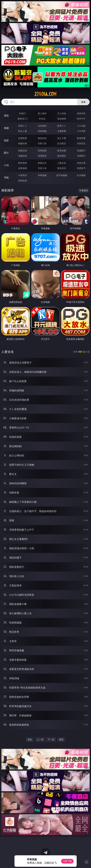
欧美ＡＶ (62, 126)
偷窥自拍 (23, 150)
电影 (6, 140)
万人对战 (62, 113)
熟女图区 (62, 156)
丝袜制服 (42, 131)
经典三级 (42, 143)
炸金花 (42, 119)
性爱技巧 (81, 168)
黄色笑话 (62, 168)
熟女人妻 (23, 131)
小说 (6, 165)
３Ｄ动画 (81, 126)
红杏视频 (81, 175)
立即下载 (67, 861)
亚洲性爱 (23, 138)
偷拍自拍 (42, 138)
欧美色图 (62, 150)
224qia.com (45, 94)
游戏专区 (81, 113)
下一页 (51, 739)
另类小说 (42, 168)
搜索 (83, 102)
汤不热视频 (62, 175)
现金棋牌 (62, 119)
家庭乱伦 (42, 163)
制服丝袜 (23, 143)
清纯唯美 (42, 156)
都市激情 (23, 163)
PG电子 (22, 113)
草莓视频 (42, 175)
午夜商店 (23, 175)
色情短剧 (23, 181)
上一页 (40, 739)
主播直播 (62, 131)
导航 (6, 177)
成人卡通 (62, 138)
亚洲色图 (42, 150)
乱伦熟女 (62, 143)
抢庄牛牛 (81, 119)
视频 (6, 128)
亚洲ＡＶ (23, 126)
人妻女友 (62, 163)
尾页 (61, 739)
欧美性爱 (81, 138)
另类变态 (81, 143)
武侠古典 (81, 163)
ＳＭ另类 (81, 131)
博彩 (6, 116)
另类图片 (81, 156)
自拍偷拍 (42, 126)
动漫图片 (81, 150)
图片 (6, 153)
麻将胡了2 (23, 119)
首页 (30, 739)
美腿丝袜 (23, 156)
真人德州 (42, 113)
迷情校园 (23, 168)
